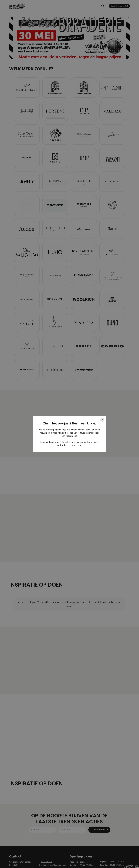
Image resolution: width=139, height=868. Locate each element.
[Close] (102, 420)
